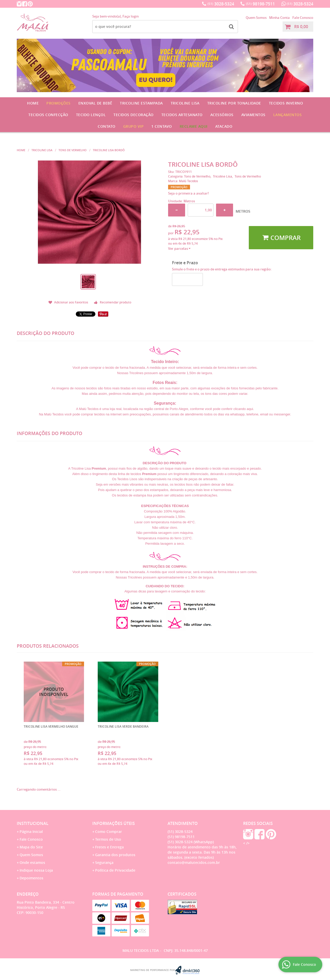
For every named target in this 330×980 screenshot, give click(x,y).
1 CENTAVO (162, 126)
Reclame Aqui (194, 126)
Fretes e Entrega (109, 847)
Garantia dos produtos (115, 855)
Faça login (131, 16)
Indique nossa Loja (36, 870)
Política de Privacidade (115, 870)
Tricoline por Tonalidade (234, 103)
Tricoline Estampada (141, 103)
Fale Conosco (303, 18)
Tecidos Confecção (48, 115)
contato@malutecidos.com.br (194, 862)
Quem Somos (256, 18)
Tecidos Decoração (134, 115)
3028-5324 (221, 4)
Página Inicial (31, 832)
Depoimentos (31, 878)
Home (33, 103)
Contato (107, 126)
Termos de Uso (108, 839)
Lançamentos (288, 115)
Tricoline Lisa (185, 103)
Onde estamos (32, 862)
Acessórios (222, 115)
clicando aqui (243, 409)
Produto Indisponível (54, 692)
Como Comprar (109, 832)
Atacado (224, 126)
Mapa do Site (31, 847)
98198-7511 (260, 4)
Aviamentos (253, 115)
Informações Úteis (114, 823)
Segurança (104, 862)
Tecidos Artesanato (182, 115)
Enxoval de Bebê (95, 103)
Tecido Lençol (91, 115)
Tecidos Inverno (286, 103)
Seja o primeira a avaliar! (188, 193)
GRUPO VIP (134, 126)
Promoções (59, 103)
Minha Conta (279, 18)
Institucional (33, 823)
